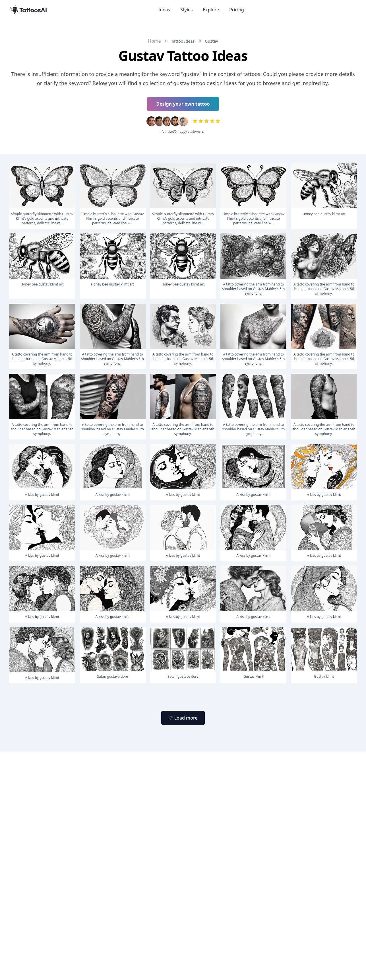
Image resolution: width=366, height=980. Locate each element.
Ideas (164, 10)
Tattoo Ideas (183, 41)
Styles (187, 10)
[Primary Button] (183, 718)
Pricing (237, 10)
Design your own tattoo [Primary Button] (183, 104)
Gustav (211, 41)
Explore (211, 10)
